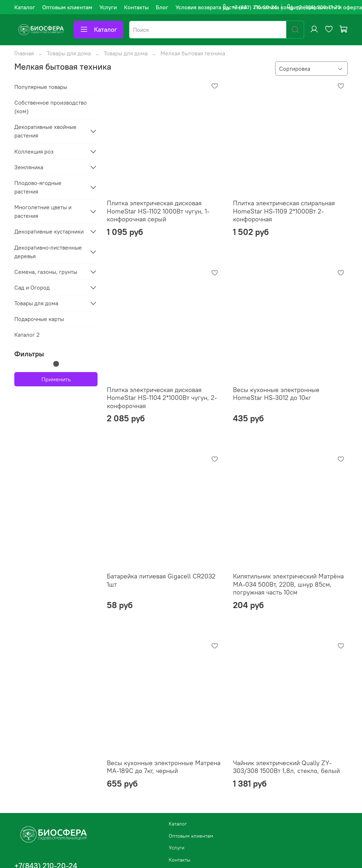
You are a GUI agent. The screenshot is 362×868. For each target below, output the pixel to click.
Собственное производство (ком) (51, 107)
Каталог (25, 7)
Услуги (108, 7)
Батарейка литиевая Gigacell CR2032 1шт (161, 580)
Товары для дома (69, 53)
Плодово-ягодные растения (38, 187)
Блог (162, 7)
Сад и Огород (32, 287)
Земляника (29, 167)
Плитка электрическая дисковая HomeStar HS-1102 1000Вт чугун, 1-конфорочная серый (158, 211)
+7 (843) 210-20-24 (250, 7)
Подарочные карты (39, 319)
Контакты (136, 7)
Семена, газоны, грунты (46, 272)
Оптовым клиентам (67, 7)
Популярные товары (41, 87)
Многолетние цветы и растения (43, 211)
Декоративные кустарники (49, 231)
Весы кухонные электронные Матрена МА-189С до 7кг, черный (164, 767)
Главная (24, 53)
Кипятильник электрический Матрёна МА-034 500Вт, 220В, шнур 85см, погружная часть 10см (288, 584)
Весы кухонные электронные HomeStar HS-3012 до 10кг (276, 394)
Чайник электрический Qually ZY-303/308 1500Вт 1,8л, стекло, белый (286, 767)
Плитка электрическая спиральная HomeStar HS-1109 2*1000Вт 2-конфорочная (284, 211)
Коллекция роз (34, 151)
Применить (56, 379)
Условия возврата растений (211, 7)
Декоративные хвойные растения (45, 131)
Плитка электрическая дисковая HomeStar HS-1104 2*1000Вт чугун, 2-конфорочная (162, 398)
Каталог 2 (27, 335)
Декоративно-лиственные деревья (48, 252)
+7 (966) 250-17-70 (314, 7)
